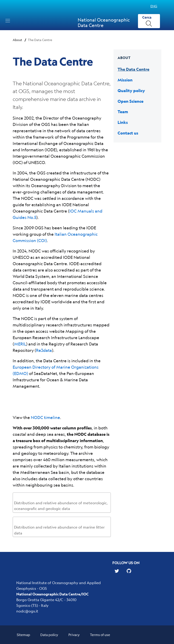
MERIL (20, 344)
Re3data (44, 350)
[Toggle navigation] (8, 21)
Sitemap (23, 635)
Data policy (49, 635)
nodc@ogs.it (27, 611)
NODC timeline (45, 417)
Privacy (74, 635)
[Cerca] (149, 21)
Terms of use (100, 635)
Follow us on (126, 563)
